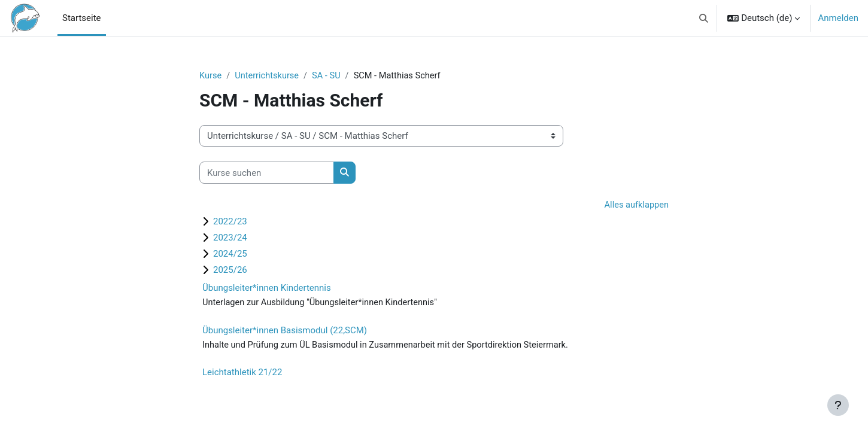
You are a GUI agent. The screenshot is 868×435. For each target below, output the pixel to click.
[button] (704, 18)
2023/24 (230, 238)
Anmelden (838, 18)
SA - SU (330, 76)
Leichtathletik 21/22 (242, 374)
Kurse (211, 76)
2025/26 (230, 270)
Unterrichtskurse (269, 76)
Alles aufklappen (635, 206)
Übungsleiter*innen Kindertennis (267, 288)
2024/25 (230, 254)
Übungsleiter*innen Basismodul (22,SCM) (285, 331)
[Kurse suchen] (267, 173)
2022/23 (230, 222)
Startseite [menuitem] (82, 18)
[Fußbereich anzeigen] (838, 405)
